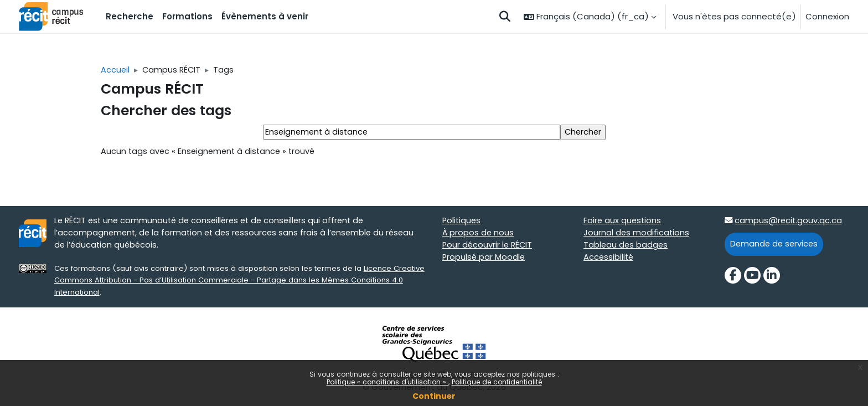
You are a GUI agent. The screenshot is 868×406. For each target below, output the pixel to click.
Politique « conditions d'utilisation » (387, 382)
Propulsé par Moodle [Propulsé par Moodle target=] (484, 259)
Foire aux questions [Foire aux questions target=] (623, 222)
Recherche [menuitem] (130, 16)
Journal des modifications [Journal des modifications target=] (637, 235)
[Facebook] (733, 277)
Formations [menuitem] (187, 16)
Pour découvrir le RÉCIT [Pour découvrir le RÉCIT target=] (489, 247)
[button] (505, 17)
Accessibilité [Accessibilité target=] (609, 259)
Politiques (462, 222)
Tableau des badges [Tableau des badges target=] (626, 247)
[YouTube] (752, 277)
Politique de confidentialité (497, 382)
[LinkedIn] (772, 277)
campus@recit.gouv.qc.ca (789, 222)
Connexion (827, 16)
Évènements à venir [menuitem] (265, 16)
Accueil (115, 70)
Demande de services (775, 246)
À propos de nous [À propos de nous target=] (479, 235)
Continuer (434, 396)
